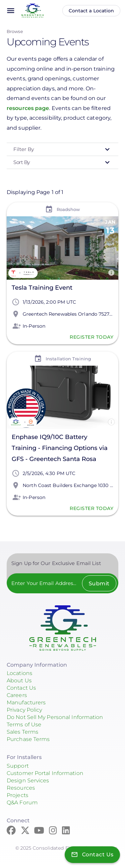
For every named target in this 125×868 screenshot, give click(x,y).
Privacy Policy (24, 710)
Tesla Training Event (42, 288)
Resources (21, 788)
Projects (17, 795)
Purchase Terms (28, 739)
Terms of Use (24, 724)
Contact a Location (91, 11)
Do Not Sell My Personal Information (55, 717)
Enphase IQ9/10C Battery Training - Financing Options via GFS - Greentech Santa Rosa (60, 448)
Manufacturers (26, 702)
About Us (19, 680)
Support (18, 766)
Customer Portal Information (45, 773)
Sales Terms (22, 732)
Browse (15, 31)
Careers (17, 695)
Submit (99, 583)
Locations (19, 673)
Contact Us (21, 688)
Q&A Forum (22, 802)
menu (11, 11)
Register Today (91, 337)
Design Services (28, 780)
